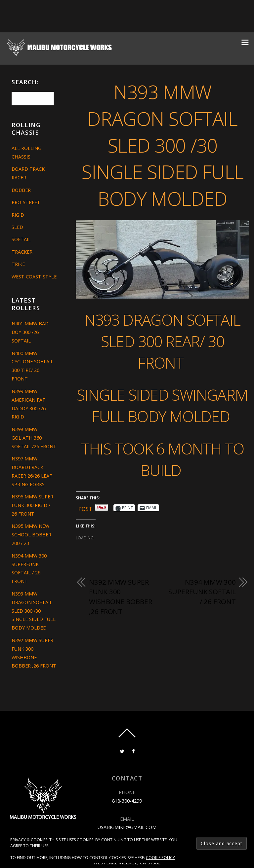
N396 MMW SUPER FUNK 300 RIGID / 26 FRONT (32, 505)
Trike (18, 264)
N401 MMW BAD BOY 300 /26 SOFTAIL (30, 332)
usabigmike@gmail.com (127, 827)
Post (85, 508)
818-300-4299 (127, 801)
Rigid (18, 215)
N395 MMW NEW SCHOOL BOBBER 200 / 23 (31, 535)
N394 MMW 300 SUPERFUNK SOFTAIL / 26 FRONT (202, 592)
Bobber (21, 190)
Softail (21, 239)
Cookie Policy (160, 858)
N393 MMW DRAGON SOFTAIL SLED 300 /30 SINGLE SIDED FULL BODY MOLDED (162, 145)
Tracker (22, 252)
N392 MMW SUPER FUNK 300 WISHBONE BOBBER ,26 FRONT (120, 597)
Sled (17, 227)
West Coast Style (34, 277)
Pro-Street (26, 202)
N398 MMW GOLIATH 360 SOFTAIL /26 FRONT (34, 438)
